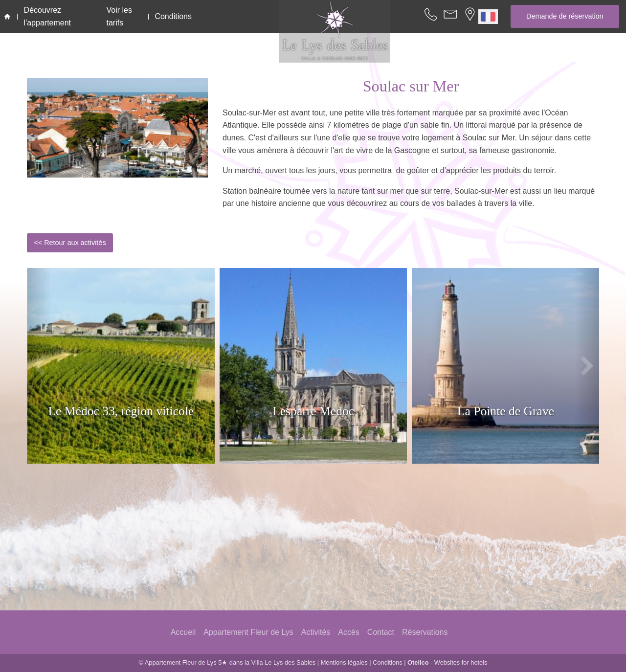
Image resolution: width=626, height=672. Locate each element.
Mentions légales (344, 662)
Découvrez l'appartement (47, 16)
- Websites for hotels (447, 662)
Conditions (173, 16)
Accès (349, 632)
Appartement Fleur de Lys (248, 632)
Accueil (183, 632)
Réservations (425, 632)
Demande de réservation (565, 16)
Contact (381, 632)
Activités (316, 632)
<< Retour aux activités (70, 243)
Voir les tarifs (119, 16)
